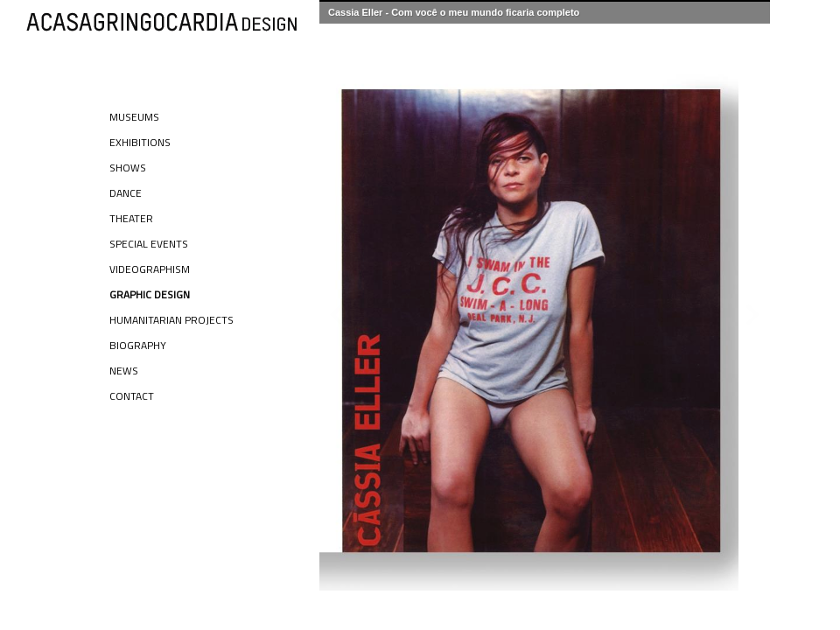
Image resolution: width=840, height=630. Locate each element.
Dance (126, 193)
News (124, 371)
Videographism (150, 269)
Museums (134, 117)
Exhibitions (140, 142)
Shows (128, 168)
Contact (132, 396)
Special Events (149, 244)
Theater (131, 218)
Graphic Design (150, 294)
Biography (138, 345)
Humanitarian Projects (171, 320)
